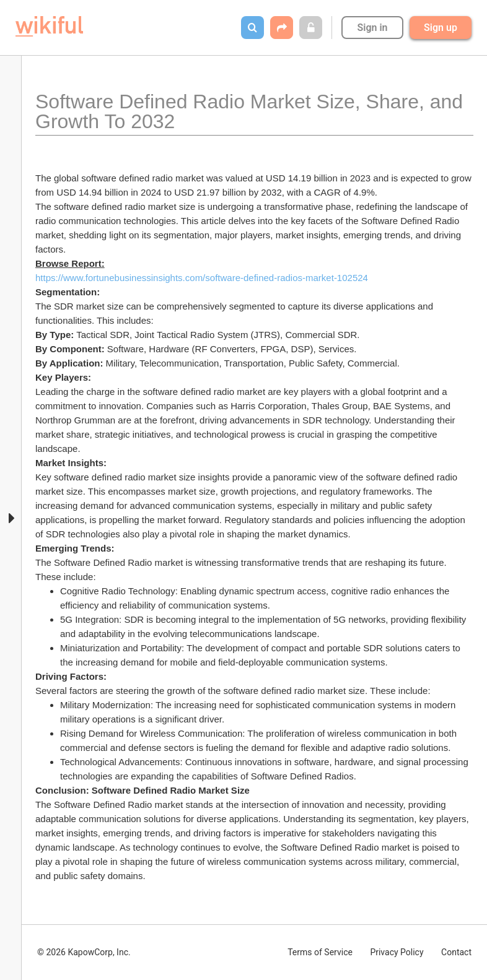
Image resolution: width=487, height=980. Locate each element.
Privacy (397, 952)
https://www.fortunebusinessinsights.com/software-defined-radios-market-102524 (202, 278)
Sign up (441, 28)
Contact (456, 952)
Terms (320, 952)
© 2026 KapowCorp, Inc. (84, 952)
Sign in (372, 28)
